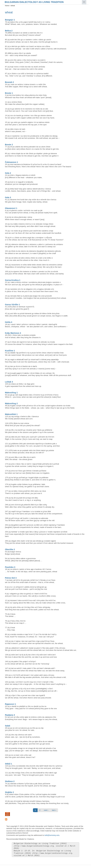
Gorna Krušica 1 (13, 280)
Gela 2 (8, 173)
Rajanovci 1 (11, 704)
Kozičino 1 (10, 351)
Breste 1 (9, 93)
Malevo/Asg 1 (11, 393)
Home (7, 6)
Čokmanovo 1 (12, 162)
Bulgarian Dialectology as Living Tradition (34, 2)
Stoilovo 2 (10, 781)
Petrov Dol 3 (11, 578)
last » (54, 810)
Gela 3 (8, 197)
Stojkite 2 (9, 792)
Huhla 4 (9, 322)
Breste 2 (9, 145)
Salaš (8, 726)
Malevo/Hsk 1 (11, 414)
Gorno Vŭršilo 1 (12, 305)
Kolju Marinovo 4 (13, 333)
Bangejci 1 (10, 20)
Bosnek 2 (9, 82)
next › (46, 810)
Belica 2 (9, 31)
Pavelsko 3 (10, 567)
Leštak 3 (9, 382)
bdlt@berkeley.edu (52, 835)
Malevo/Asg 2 (11, 403)
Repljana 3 (10, 715)
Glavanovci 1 (11, 208)
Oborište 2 (10, 549)
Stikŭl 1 (9, 764)
